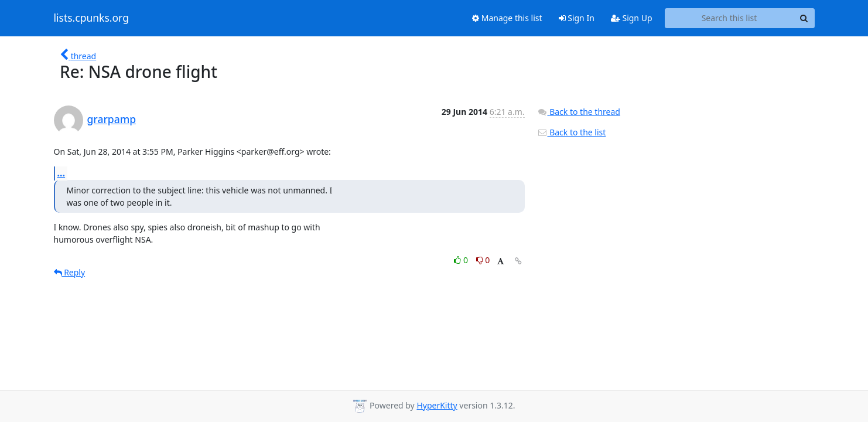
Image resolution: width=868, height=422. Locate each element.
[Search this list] (729, 18)
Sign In (577, 18)
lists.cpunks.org (91, 18)
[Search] (804, 18)
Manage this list (507, 18)
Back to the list (572, 132)
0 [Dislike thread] (483, 260)
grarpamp (112, 119)
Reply (70, 272)
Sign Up (632, 18)
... (61, 173)
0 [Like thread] (462, 260)
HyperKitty (437, 405)
